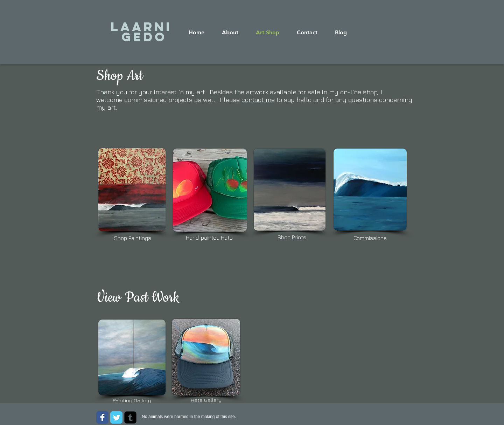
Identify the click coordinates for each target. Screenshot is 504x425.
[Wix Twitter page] (116, 417)
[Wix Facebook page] (102, 417)
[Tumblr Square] (130, 417)
